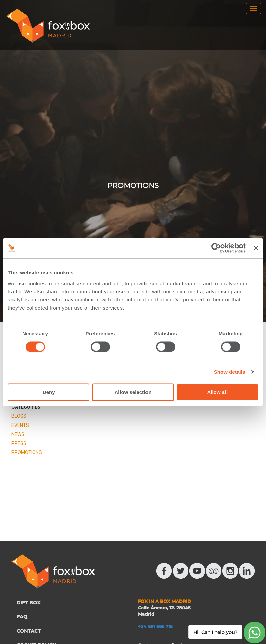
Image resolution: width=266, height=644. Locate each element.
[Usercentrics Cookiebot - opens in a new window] (216, 248)
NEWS (18, 434)
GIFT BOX (29, 603)
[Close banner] (256, 248)
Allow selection (133, 392)
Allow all (217, 392)
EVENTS (20, 425)
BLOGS (19, 416)
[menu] (254, 8)
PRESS (19, 443)
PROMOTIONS (27, 452)
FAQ (22, 617)
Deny (49, 392)
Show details (230, 372)
